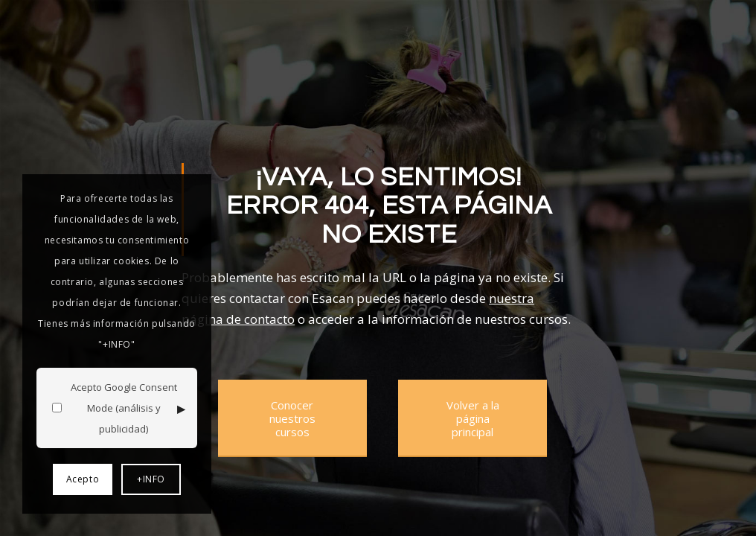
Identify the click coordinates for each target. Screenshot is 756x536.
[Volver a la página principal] (472, 418)
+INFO (151, 479)
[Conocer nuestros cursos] (292, 418)
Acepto (83, 479)
